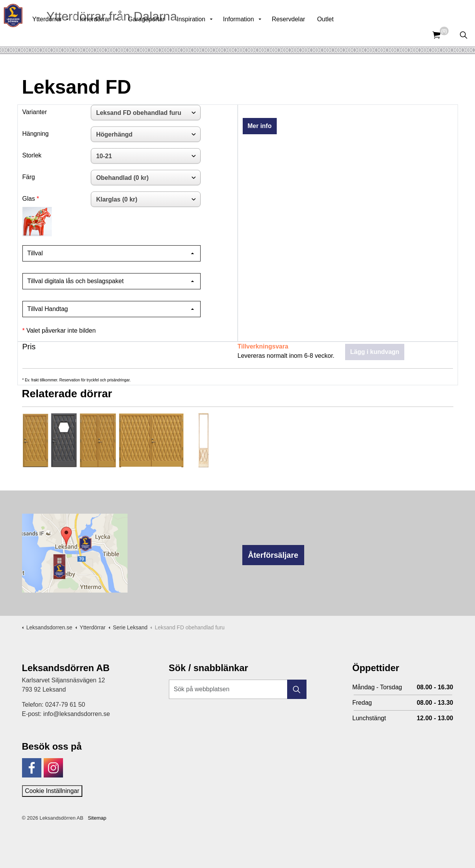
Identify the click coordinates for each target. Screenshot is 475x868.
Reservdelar (305, 35)
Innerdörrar (112, 35)
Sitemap (97, 818)
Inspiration (208, 35)
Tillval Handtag (48, 309)
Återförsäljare (273, 555)
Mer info (260, 126)
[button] (297, 689)
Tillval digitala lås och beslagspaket (76, 281)
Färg (29, 177)
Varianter (35, 112)
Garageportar (163, 35)
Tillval (35, 253)
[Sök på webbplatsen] (238, 689)
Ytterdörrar (64, 35)
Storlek (32, 155)
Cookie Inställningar (52, 791)
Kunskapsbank (372, 12)
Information (255, 35)
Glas (29, 199)
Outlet (342, 35)
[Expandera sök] (463, 35)
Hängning (36, 134)
